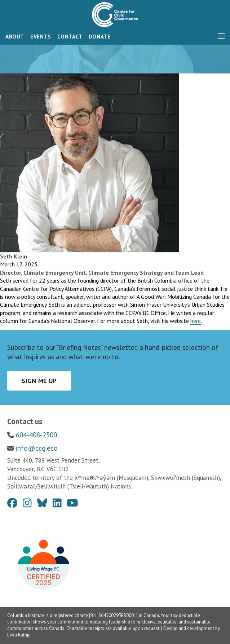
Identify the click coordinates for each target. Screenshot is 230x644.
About (15, 37)
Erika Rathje (19, 635)
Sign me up (39, 381)
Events (41, 37)
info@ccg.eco (37, 448)
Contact (70, 37)
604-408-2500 (36, 435)
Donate (100, 37)
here (196, 321)
